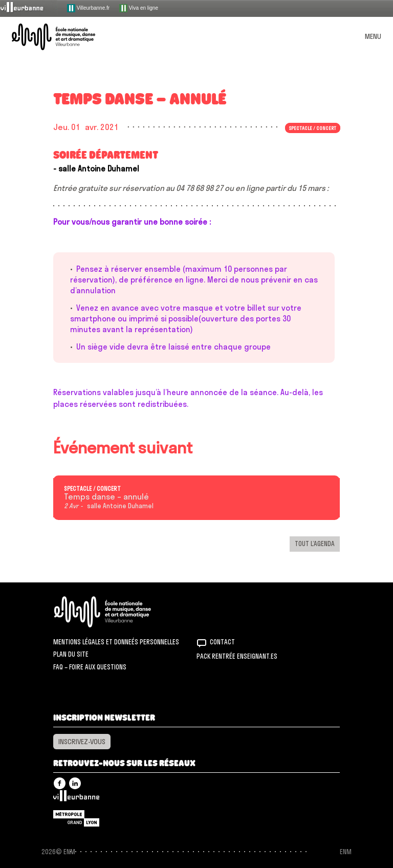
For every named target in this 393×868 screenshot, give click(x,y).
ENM (116, 612)
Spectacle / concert (313, 128)
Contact (222, 642)
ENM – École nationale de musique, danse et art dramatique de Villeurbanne (65, 37)
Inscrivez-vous (82, 742)
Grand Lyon (76, 818)
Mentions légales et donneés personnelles (116, 642)
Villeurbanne (76, 798)
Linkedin (75, 783)
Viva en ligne (139, 8)
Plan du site (71, 654)
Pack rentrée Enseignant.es (237, 656)
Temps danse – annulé (106, 497)
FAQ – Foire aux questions (90, 667)
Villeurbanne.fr (88, 8)
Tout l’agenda (315, 544)
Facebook (60, 783)
